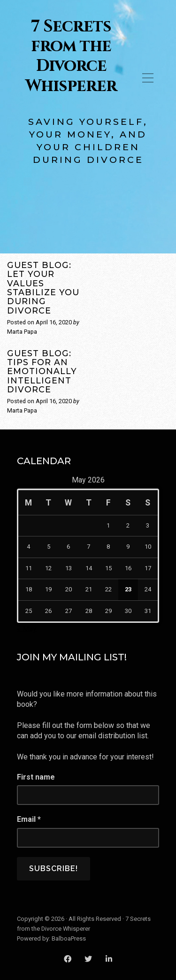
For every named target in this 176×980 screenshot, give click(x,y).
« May (27, 629)
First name (36, 777)
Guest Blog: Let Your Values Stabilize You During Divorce (43, 288)
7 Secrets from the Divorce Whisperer (71, 57)
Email (29, 819)
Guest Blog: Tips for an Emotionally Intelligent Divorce (42, 371)
